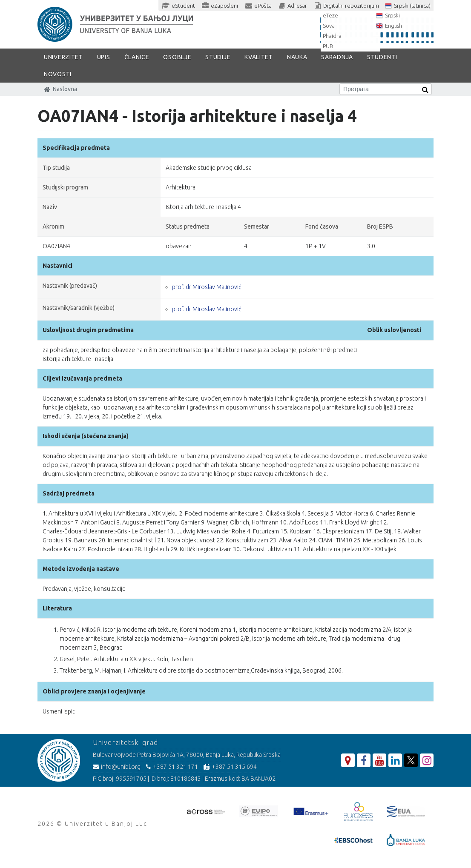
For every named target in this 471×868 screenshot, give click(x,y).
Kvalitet (259, 57)
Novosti (58, 74)
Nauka (297, 57)
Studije (218, 57)
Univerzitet (63, 57)
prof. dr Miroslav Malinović (207, 287)
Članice (137, 57)
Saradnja (337, 57)
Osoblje (177, 57)
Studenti (382, 57)
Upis (104, 57)
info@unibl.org (117, 767)
